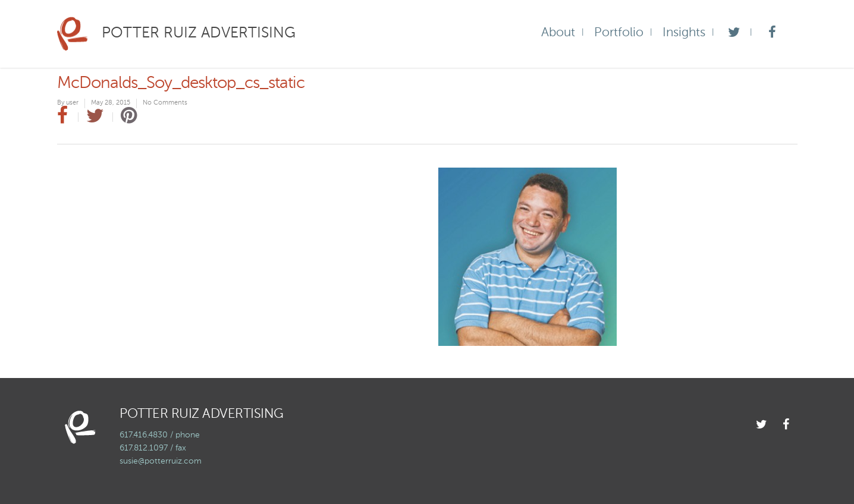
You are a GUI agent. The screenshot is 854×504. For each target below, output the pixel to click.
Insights (684, 33)
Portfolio (619, 33)
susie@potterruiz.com (161, 461)
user (72, 103)
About (558, 33)
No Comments (165, 103)
